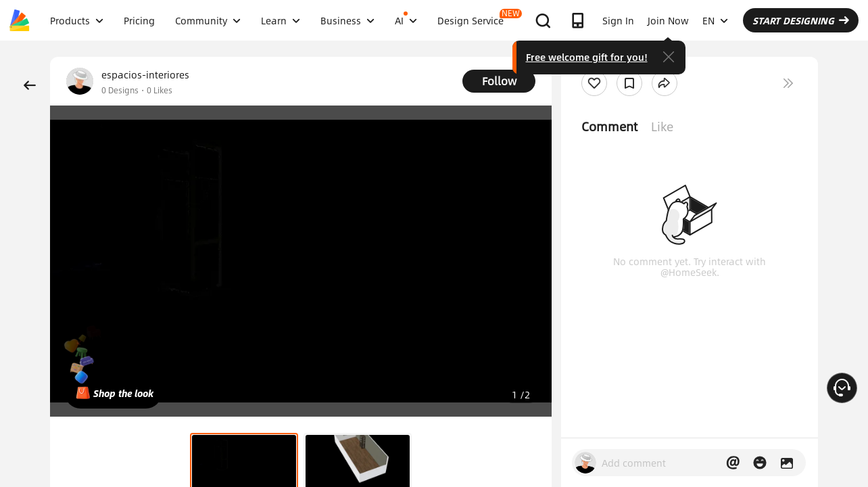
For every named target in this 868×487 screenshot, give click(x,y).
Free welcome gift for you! (587, 57)
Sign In (618, 20)
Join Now (668, 20)
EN (715, 20)
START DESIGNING (801, 20)
